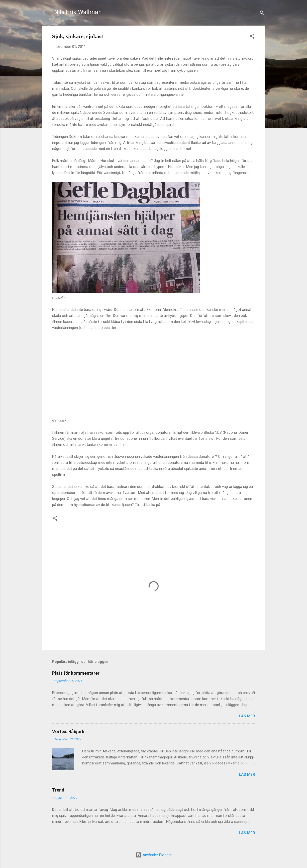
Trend (58, 790)
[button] (252, 37)
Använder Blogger (154, 855)
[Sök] (262, 14)
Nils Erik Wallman (78, 12)
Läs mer (247, 716)
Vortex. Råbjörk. (69, 731)
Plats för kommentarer (76, 673)
